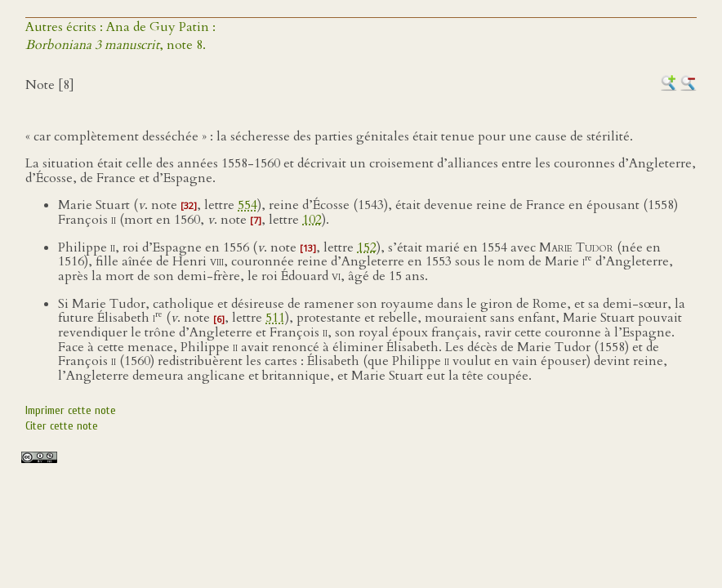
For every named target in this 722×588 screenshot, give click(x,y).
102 (312, 220)
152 (367, 247)
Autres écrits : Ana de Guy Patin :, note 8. (120, 36)
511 (275, 318)
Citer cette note (62, 426)
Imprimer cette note (71, 410)
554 (247, 205)
